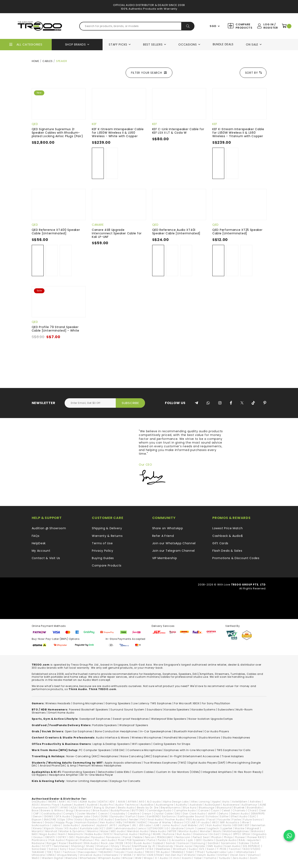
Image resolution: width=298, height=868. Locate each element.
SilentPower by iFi (144, 846)
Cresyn (147, 814)
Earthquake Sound (191, 816)
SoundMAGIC (123, 849)
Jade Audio (71, 825)
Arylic (226, 802)
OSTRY (62, 837)
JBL (134, 825)
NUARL (157, 834)
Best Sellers (153, 44)
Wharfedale (88, 858)
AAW (62, 802)
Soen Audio (232, 846)
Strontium (180, 849)
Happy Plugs (64, 822)
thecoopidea (87, 852)
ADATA (103, 802)
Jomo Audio (170, 825)
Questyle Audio (226, 840)
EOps (62, 820)
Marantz (37, 831)
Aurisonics (40, 808)
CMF (36, 814)
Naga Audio (48, 834)
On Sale (252, 44)
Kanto (227, 825)
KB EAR (238, 825)
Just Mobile (189, 825)
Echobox (212, 816)
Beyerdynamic (171, 808)
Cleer (262, 810)
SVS (202, 849)
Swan (211, 849)
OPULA (246, 834)
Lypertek (227, 828)
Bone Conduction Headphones (116, 731)
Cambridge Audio (159, 810)
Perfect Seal (201, 837)
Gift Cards (220, 543)
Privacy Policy (103, 551)
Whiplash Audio (109, 858)
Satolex (244, 843)
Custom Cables (143, 772)
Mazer (105, 831)
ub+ (231, 852)
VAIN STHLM (155, 855)
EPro (70, 820)
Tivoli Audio (134, 852)
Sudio (193, 849)
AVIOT (54, 808)
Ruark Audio (142, 843)
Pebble (138, 837)
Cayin (215, 810)
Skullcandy (165, 846)
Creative (134, 814)
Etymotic (91, 820)
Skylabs (200, 846)
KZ (102, 828)
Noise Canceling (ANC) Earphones (144, 756)
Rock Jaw (108, 843)
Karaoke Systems (204, 710)
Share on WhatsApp (168, 528)
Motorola (257, 831)
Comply (69, 814)
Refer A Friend (163, 536)
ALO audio (154, 802)
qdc (190, 840)
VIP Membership (165, 558)
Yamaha (210, 858)
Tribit (189, 852)
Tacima (234, 849)
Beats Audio (126, 808)
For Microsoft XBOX (187, 703)
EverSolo (121, 820)
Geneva (37, 822)
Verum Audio (206, 855)
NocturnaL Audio (126, 834)
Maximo (93, 831)
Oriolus (38, 837)
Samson (183, 843)
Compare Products (244, 26)
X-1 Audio (162, 858)
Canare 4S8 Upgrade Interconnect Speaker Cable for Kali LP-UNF (117, 233)
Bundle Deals (223, 44)
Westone (71, 858)
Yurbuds (224, 858)
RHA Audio (91, 843)
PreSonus (86, 840)
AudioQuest (213, 805)
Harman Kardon (86, 822)
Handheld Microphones (180, 738)
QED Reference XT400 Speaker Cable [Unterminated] (56, 232)
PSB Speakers (136, 840)
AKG (142, 802)
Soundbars (154, 710)
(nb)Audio (39, 802)
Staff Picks (118, 44)
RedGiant (75, 843)
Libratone (177, 828)
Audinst (92, 805)
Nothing (145, 834)
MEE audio (118, 831)
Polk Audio (57, 840)
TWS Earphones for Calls (234, 750)
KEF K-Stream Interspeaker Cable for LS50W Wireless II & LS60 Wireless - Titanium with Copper (238, 133)
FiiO (143, 820)
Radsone (38, 843)
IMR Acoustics (230, 822)
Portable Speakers (105, 725)
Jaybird (101, 825)
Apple (216, 802)
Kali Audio (214, 825)
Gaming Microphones (88, 703)
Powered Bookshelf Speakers (89, 710)
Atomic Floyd (50, 805)
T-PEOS (222, 849)
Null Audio (184, 834)
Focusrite (224, 820)
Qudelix (208, 840)
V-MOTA (139, 855)
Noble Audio (94, 834)
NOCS (108, 834)
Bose (35, 810)
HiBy (119, 822)
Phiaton (217, 837)
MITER (172, 831)
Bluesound (224, 808)
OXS (71, 837)
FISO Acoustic (196, 820)
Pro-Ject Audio (105, 840)
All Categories (29, 44)
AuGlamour (249, 805)
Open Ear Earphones (79, 731)
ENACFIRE (50, 820)
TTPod (199, 852)
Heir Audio (107, 822)
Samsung (198, 843)
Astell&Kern (240, 802)
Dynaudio (117, 816)
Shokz (90, 846)
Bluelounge (207, 808)
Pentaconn (183, 837)
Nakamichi (75, 834)
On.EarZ (214, 834)
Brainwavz (83, 810)
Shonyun (103, 846)
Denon (38, 816)
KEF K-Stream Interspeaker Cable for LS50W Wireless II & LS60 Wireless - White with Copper (118, 133)
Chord (252, 810)
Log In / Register (271, 26)
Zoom (254, 858)
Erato (79, 820)
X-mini (175, 858)
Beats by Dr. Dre (148, 808)
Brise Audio (101, 810)
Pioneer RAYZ (256, 837)
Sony (63, 849)
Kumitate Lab (89, 828)
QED (35, 124)
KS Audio (71, 828)
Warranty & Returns (107, 536)
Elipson (37, 820)
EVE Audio (106, 820)
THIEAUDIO (105, 852)
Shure (126, 846)
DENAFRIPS (258, 814)
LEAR (109, 828)
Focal (211, 820)
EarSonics (169, 816)
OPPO (236, 834)
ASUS (35, 805)
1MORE (52, 802)
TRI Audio (162, 852)
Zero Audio (240, 858)
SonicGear (39, 849)
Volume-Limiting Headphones (87, 781)
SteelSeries (163, 849)
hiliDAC (142, 822)
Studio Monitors (209, 738)
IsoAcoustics (41, 825)
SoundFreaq (103, 849)
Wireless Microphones (147, 738)
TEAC (57, 852)
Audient (79, 805)
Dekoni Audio (240, 814)
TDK (49, 852)
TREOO (149, 852)
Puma (151, 840)
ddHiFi (212, 814)
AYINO (64, 808)
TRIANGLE (177, 852)
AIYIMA (132, 802)
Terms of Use (102, 543)
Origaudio (259, 834)
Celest (226, 810)
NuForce (169, 834)
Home (35, 61)
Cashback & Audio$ (228, 536)
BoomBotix (254, 808)
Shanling (77, 846)
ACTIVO (72, 802)
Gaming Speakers (118, 703)
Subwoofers (226, 710)
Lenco (142, 828)
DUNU (105, 816)
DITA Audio (63, 816)
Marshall (51, 831)
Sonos (53, 849)
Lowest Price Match (228, 528)
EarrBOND (153, 816)
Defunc (224, 814)
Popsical (72, 840)
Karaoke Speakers (177, 710)
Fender (134, 820)
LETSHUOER (156, 828)
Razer (63, 843)
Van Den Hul (173, 855)
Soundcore (85, 849)
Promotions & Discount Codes (236, 558)
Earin (141, 816)
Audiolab (196, 805)
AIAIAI (122, 802)
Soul (72, 849)
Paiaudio (98, 837)
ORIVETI (50, 837)
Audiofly (181, 805)
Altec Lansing (200, 802)
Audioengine (165, 805)
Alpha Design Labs (176, 802)
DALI (178, 814)
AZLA (74, 808)
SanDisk (213, 843)
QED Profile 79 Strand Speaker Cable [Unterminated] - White (56, 329)
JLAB (156, 825)
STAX (150, 849)
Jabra (56, 825)
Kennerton (259, 825)
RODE (120, 843)
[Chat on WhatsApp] (289, 836)
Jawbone (87, 825)
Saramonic (229, 843)
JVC (202, 825)
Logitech (213, 828)
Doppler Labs (82, 816)
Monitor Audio (188, 831)
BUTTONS (138, 810)
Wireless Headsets (58, 703)
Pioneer (240, 837)
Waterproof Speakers (134, 725)
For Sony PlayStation (216, 703)
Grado (49, 822)
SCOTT (47, 846)
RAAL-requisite (249, 840)
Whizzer (128, 858)
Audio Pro (106, 805)
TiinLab (119, 852)
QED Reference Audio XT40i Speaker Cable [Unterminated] (176, 232)
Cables (47, 61)
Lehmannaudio (125, 828)
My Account (41, 551)
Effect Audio (239, 816)
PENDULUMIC (165, 837)
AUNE (263, 805)
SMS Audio (215, 846)
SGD (213, 26)
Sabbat (158, 843)
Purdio (162, 840)
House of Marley (161, 822)
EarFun (131, 816)
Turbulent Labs (216, 852)
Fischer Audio (175, 820)
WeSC (36, 858)
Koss (60, 828)
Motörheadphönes (236, 831)
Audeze (67, 805)
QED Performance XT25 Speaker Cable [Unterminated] (237, 232)
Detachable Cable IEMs (114, 772)
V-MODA (126, 855)
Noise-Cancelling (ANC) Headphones (92, 756)
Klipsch (49, 828)
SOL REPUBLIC (252, 846)
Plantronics (40, 840)
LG (167, 828)
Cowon (103, 814)
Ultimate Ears (245, 852)
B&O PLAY (85, 808)
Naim (62, 834)
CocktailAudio (51, 814)
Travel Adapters (233, 756)
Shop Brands (75, 44)
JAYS (112, 825)
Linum (190, 828)
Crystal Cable (163, 814)
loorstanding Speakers (80, 772)
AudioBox (147, 805)
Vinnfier (223, 855)
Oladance (200, 834)
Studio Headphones (236, 738)
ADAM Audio (88, 802)
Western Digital (53, 858)
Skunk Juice (184, 846)
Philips (228, 837)
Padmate (83, 837)
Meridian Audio (138, 831)
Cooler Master (86, 814)
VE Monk (189, 855)
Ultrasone (38, 855)
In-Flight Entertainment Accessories (195, 756)
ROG (129, 843)
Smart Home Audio (61, 713)
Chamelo (239, 810)
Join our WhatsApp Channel (174, 543)
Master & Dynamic (72, 831)
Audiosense (231, 805)
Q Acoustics (177, 840)
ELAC (253, 816)
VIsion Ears (238, 855)
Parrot (127, 837)
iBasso (178, 822)
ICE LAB (190, 822)
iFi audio (203, 822)
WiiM (138, 858)
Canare (98, 225)
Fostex (237, 820)
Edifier (224, 816)
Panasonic (113, 837)
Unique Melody (67, 855)
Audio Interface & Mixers (113, 738)
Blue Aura (190, 808)
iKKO (215, 822)
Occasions (188, 44)
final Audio (155, 820)
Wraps (148, 858)
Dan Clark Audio (194, 814)
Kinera (37, 828)
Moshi (217, 831)
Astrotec (256, 802)
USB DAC (119, 750)
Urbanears (111, 855)
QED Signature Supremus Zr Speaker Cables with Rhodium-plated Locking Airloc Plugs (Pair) (57, 133)
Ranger (52, 843)
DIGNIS (49, 816)
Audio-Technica (127, 805)
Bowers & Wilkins (52, 810)
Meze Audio (158, 831)
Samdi (171, 843)
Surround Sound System (127, 710)
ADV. (112, 802)
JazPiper (124, 825)
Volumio (253, 855)
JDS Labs (145, 825)
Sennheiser (61, 846)
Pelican (150, 837)
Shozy (115, 846)
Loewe (201, 828)
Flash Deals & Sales (227, 551)
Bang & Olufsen (105, 808)
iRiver (245, 822)
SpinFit (140, 849)
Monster (205, 831)
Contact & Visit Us (46, 558)
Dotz (96, 816)
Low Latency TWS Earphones (152, 703)
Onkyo (226, 834)
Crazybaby (118, 814)
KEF (94, 124)
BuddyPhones (120, 810)
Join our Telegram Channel (174, 551)
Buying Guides (103, 558)
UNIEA (51, 855)
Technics (69, 852)
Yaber (198, 858)
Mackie (240, 828)
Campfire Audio (185, 810)
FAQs (36, 536)
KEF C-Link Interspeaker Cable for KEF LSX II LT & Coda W (178, 131)
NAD (34, 834)
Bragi (70, 810)
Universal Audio (91, 855)
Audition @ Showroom (49, 528)
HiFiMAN (130, 822)
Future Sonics (253, 820)
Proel (121, 840)
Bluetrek (239, 808)
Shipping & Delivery (107, 528)
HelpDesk (39, 543)
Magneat (253, 828)
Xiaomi (187, 858)
